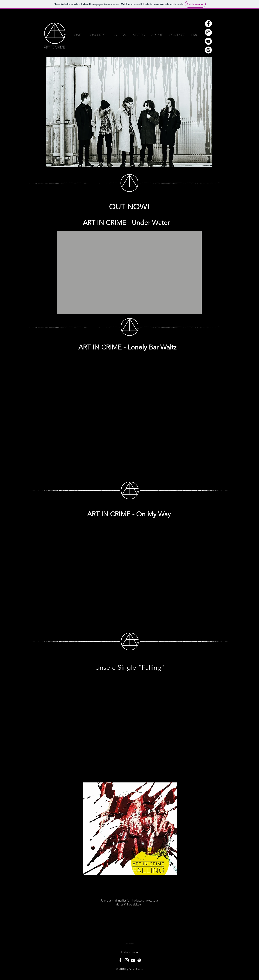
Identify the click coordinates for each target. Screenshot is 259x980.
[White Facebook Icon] (120, 960)
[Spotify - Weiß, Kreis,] (208, 50)
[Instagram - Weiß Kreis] (208, 32)
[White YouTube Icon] (133, 960)
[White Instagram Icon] (127, 960)
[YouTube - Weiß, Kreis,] (208, 41)
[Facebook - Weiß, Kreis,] (208, 24)
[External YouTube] (129, 273)
